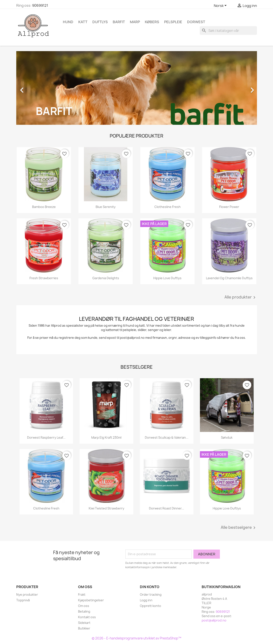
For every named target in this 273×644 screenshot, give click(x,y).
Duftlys (100, 22)
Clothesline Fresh (168, 207)
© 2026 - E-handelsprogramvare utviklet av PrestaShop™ (136, 638)
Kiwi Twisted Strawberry (106, 508)
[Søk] (228, 31)
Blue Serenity (106, 207)
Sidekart (84, 623)
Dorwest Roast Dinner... (167, 508)
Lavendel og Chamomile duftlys (229, 278)
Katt (83, 22)
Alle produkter (241, 297)
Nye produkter (27, 595)
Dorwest (196, 22)
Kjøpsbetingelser (91, 600)
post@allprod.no (214, 620)
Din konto (150, 587)
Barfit (119, 22)
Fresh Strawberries (44, 278)
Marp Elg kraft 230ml (106, 437)
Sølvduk (227, 437)
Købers (152, 22)
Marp (135, 22)
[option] (137, 88)
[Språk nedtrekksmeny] (221, 6)
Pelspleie (173, 22)
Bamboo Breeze (44, 207)
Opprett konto (150, 606)
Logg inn (146, 600)
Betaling (84, 611)
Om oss (84, 606)
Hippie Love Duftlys (167, 278)
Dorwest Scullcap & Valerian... (167, 437)
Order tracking (151, 595)
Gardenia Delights (106, 278)
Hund (68, 22)
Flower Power (229, 207)
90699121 (40, 5)
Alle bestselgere (239, 528)
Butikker (84, 628)
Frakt (82, 595)
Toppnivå (23, 600)
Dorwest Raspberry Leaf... (46, 437)
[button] (34, 88)
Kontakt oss (87, 617)
